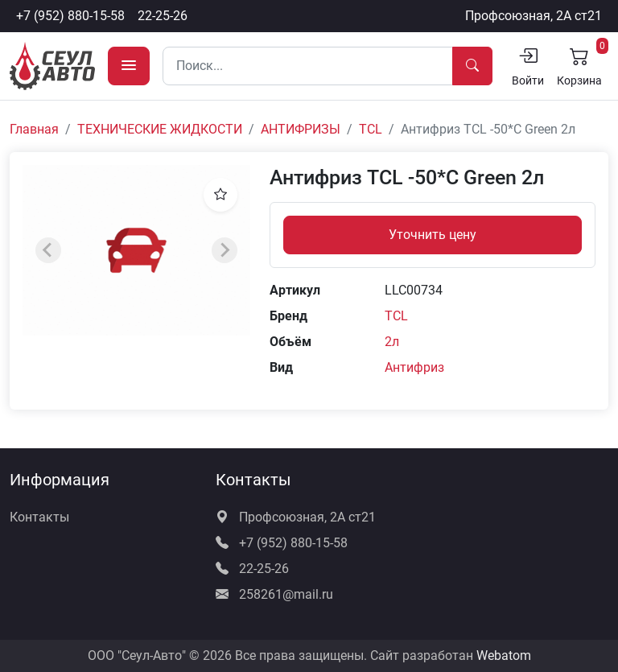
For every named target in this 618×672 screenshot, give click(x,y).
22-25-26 (163, 16)
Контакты (39, 517)
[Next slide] (225, 250)
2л (392, 342)
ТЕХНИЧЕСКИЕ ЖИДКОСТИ (160, 129)
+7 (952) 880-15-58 (70, 16)
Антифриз (414, 367)
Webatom (504, 656)
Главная (34, 129)
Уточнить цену (433, 235)
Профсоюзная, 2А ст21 (534, 16)
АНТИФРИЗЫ (301, 129)
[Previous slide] (48, 250)
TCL (371, 129)
